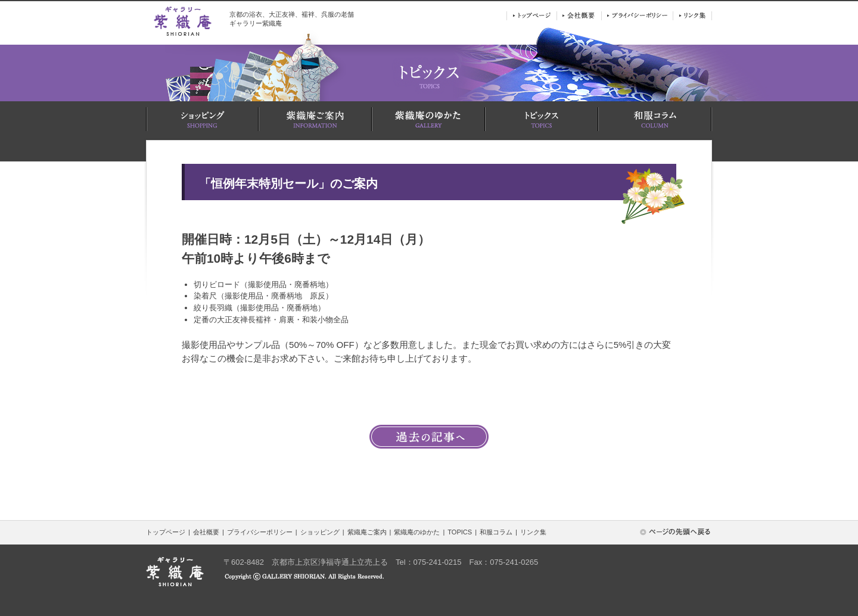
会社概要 (206, 532)
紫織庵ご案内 (367, 532)
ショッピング (320, 532)
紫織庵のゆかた (417, 532)
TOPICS (460, 532)
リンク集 (533, 532)
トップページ (166, 532)
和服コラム (496, 532)
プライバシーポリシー (260, 532)
